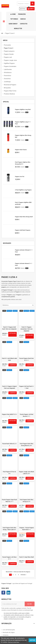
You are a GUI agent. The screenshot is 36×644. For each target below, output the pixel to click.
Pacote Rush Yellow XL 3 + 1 (9, 445)
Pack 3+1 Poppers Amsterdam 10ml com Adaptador (26, 329)
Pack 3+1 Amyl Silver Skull (26, 557)
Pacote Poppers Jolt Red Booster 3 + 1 (27, 415)
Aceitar (32, 640)
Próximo (24, 575)
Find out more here (13, 642)
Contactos (6, 635)
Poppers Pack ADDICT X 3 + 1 (10, 415)
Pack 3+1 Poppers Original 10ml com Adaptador (9, 387)
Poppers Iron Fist (20, 177)
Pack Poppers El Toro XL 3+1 (9, 473)
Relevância (5, 305)
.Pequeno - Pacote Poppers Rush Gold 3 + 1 (27, 529)
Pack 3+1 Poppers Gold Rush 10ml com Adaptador (9, 328)
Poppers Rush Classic (21, 150)
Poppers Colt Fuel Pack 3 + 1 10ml (27, 387)
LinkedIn (8, 593)
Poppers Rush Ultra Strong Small (24, 217)
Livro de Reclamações (9, 630)
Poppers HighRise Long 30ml (23, 110)
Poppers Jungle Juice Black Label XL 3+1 (26, 473)
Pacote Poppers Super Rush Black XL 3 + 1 (9, 501)
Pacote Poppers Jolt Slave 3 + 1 (10, 558)
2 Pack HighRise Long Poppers (23, 190)
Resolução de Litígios (9, 632)
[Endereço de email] (13, 604)
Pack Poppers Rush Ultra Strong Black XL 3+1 (27, 445)
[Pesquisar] (26, 4)
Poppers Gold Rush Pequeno (23, 230)
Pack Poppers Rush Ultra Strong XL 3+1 (27, 501)
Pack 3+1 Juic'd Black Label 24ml (10, 359)
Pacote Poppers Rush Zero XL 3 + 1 (27, 359)
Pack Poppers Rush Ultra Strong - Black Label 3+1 (9, 529)
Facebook (3, 593)
